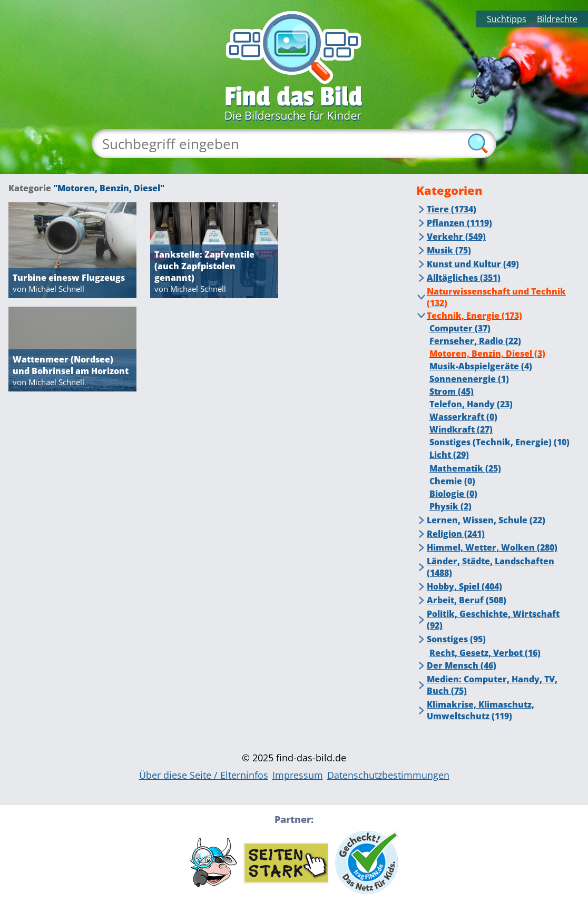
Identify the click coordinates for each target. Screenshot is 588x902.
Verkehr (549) (456, 237)
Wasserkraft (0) (463, 417)
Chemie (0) (452, 481)
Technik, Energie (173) (474, 316)
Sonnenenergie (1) (469, 379)
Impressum (298, 775)
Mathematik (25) (465, 468)
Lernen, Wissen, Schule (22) (486, 520)
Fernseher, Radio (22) (475, 341)
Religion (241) (456, 534)
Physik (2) (450, 506)
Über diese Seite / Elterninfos (204, 775)
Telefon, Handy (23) (471, 404)
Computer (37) (460, 328)
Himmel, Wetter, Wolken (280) (492, 547)
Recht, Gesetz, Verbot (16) (485, 653)
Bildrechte (557, 19)
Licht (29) (449, 455)
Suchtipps (507, 19)
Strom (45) (452, 391)
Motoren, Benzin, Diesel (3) (487, 354)
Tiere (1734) (452, 209)
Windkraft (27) (461, 429)
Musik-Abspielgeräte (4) (481, 366)
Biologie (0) (453, 494)
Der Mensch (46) (462, 665)
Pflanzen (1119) (459, 223)
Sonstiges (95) (456, 639)
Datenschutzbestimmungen (388, 775)
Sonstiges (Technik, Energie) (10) (499, 442)
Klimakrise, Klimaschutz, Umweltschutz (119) (481, 710)
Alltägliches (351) (464, 278)
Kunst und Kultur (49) (473, 264)
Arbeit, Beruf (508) (467, 600)
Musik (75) (449, 250)
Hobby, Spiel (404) (464, 586)
